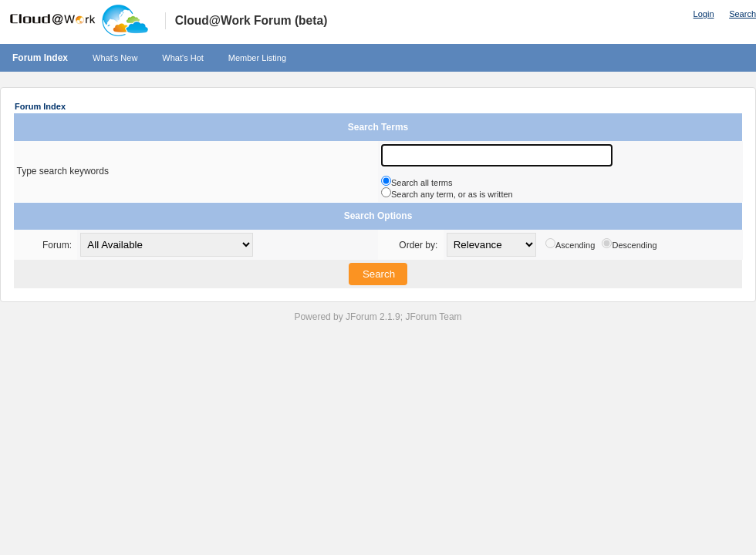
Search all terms (422, 183)
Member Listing (257, 58)
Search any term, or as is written (452, 194)
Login (704, 14)
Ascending (575, 245)
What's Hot (182, 58)
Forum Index (40, 58)
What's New (115, 58)
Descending (634, 245)
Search (742, 14)
